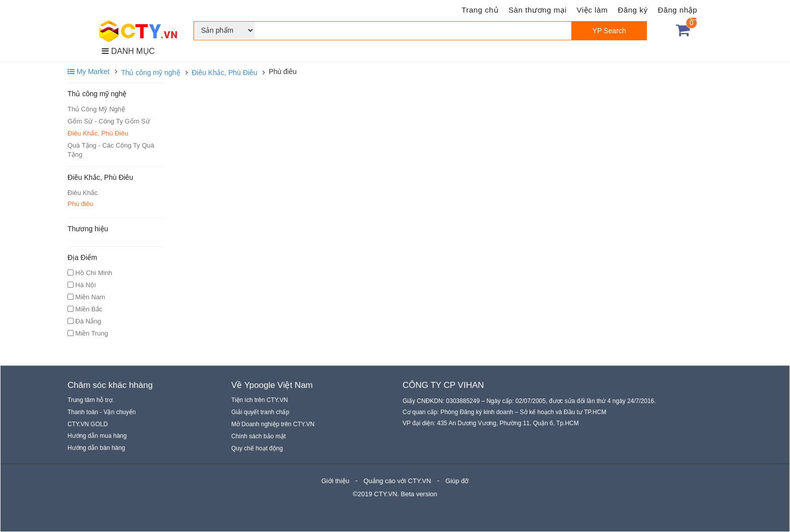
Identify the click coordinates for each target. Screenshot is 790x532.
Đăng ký (633, 10)
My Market (88, 72)
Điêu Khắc (83, 193)
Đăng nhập (678, 10)
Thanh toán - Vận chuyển (102, 412)
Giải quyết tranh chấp (260, 412)
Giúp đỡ (457, 481)
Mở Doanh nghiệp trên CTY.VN (273, 424)
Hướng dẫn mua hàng (97, 436)
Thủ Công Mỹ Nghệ (96, 109)
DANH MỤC (128, 51)
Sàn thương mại (537, 10)
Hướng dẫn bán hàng (96, 448)
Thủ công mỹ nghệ (150, 73)
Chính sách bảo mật (258, 436)
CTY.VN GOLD (88, 424)
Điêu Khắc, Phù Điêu (224, 73)
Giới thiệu (335, 481)
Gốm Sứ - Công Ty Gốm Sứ (109, 121)
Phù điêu (80, 204)
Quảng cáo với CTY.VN (398, 481)
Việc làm (592, 10)
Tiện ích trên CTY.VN (259, 400)
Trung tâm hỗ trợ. (91, 400)
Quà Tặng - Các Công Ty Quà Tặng (111, 150)
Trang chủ (480, 10)
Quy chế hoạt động (257, 448)
